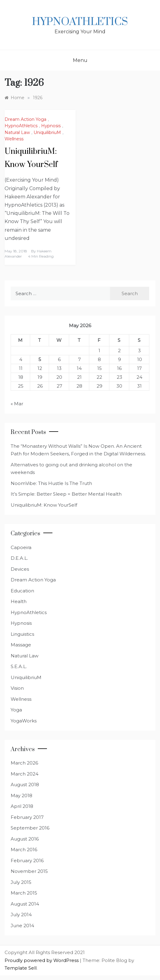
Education (22, 591)
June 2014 (22, 926)
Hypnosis (51, 126)
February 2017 (27, 817)
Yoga (16, 710)
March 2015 (24, 893)
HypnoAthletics (80, 22)
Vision (17, 688)
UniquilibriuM (47, 132)
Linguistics (22, 634)
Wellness (14, 139)
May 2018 (21, 796)
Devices (20, 569)
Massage (21, 645)
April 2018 (22, 806)
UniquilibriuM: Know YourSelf (44, 505)
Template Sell (21, 968)
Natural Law (17, 132)
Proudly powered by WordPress (42, 960)
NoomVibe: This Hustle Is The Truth (51, 483)
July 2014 (21, 915)
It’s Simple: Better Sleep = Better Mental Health (66, 494)
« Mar (17, 404)
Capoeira (21, 547)
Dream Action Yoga (25, 119)
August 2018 (25, 785)
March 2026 (24, 763)
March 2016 (24, 850)
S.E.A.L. (19, 666)
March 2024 (25, 774)
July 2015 (21, 882)
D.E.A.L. (19, 558)
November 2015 (29, 871)
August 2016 (25, 839)
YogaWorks (24, 721)
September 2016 (30, 828)
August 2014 (25, 904)
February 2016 (27, 861)
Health (19, 601)
